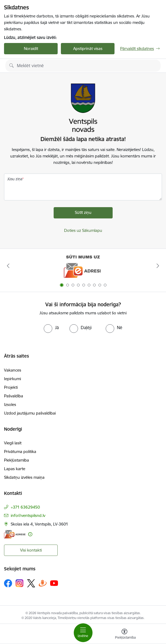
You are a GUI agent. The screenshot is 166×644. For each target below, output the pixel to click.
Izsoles (10, 404)
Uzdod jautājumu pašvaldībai (30, 413)
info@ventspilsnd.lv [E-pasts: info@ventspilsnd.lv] (28, 515)
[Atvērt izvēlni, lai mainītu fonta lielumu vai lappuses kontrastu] (124, 635)
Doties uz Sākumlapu (83, 230)
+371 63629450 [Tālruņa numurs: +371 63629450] (25, 507)
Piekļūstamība (16, 460)
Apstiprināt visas (88, 48)
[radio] (51, 328)
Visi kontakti (31, 550)
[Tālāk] (158, 266)
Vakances (13, 370)
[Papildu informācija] (30, 534)
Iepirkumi (12, 379)
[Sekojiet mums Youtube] (54, 583)
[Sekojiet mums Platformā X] (31, 583)
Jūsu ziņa (15, 179)
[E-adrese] (15, 534)
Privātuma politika (20, 451)
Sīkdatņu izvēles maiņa (24, 477)
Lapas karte (15, 469)
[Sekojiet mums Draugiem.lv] (43, 583)
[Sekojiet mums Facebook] (8, 583)
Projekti (11, 387)
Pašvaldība (14, 396)
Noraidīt (31, 48)
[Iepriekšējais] (8, 266)
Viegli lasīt (13, 443)
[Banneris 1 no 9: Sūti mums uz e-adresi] (83, 266)
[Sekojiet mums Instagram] (20, 583)
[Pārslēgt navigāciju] (83, 633)
